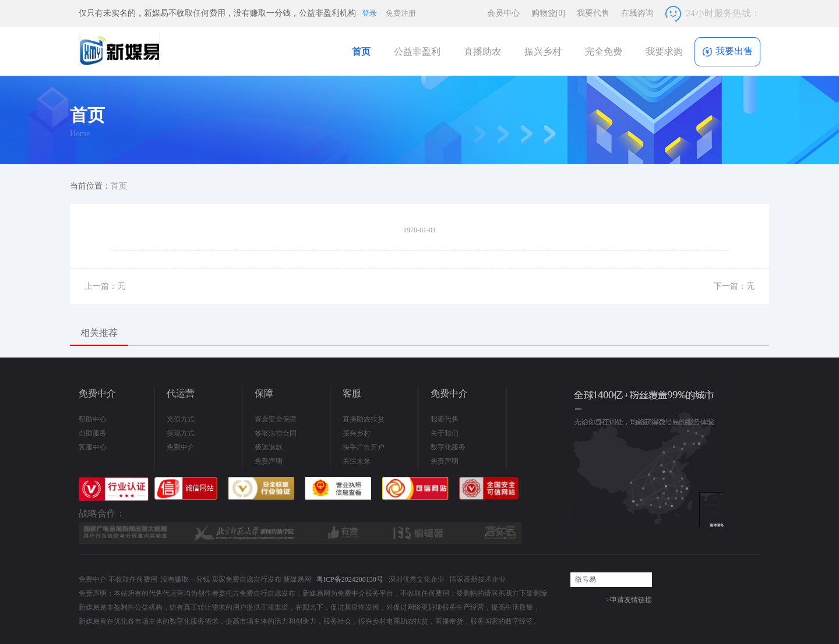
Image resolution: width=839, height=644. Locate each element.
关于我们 (445, 433)
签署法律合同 (276, 433)
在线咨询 (637, 13)
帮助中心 (93, 419)
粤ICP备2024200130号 (350, 579)
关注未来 (357, 461)
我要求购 (664, 52)
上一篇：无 (105, 286)
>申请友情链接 (629, 600)
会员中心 (503, 13)
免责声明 (269, 461)
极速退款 (269, 447)
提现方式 (181, 433)
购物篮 (548, 13)
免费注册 (401, 13)
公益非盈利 (417, 52)
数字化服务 (448, 447)
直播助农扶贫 (364, 419)
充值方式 (181, 419)
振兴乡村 (543, 52)
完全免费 (604, 52)
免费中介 (181, 447)
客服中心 (93, 447)
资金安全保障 (276, 419)
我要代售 (593, 13)
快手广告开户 (364, 447)
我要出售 (727, 52)
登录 (369, 13)
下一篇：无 (734, 286)
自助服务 (93, 433)
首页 (361, 52)
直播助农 (482, 52)
